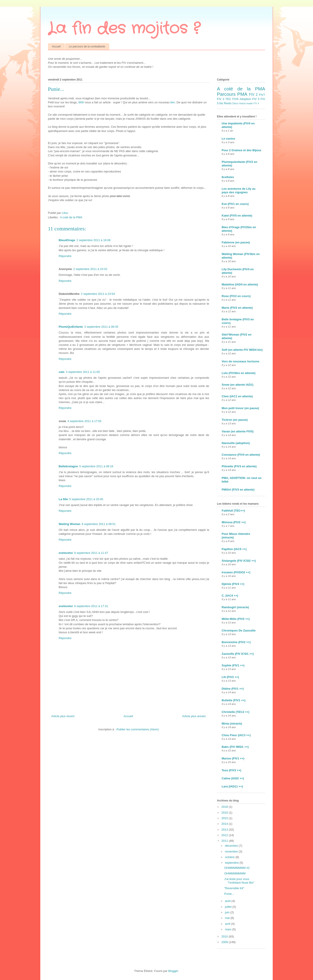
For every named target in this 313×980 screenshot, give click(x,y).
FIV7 (262, 95)
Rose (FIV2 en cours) (236, 296)
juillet (229, 907)
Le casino (228, 139)
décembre (232, 846)
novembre (232, 851)
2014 (225, 824)
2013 (225, 830)
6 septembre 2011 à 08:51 (99, 524)
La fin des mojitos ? (124, 29)
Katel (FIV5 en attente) (237, 216)
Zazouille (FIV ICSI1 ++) (238, 654)
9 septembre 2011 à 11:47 (91, 553)
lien (173, 102)
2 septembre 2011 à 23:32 (90, 269)
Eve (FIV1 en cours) (235, 204)
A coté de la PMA (71, 217)
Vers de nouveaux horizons (240, 361)
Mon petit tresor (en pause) (240, 408)
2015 (225, 818)
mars (229, 929)
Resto (228, 103)
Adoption (245, 99)
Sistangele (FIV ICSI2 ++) (239, 561)
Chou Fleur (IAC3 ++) (236, 735)
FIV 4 (256, 103)
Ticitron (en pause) (235, 420)
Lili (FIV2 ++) (230, 677)
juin (228, 912)
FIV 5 (256, 99)
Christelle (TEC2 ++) (236, 712)
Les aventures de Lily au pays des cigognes (239, 190)
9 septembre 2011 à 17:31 (91, 606)
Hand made (246, 103)
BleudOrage (67, 240)
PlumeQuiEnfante (71, 327)
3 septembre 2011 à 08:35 (101, 327)
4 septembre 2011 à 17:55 (84, 421)
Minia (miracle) (232, 724)
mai (228, 918)
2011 (225, 841)
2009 (225, 942)
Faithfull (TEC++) (233, 511)
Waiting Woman (70, 524)
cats (62, 372)
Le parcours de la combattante (87, 47)
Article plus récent (63, 716)
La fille (63, 499)
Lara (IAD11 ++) (232, 786)
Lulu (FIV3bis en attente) (239, 373)
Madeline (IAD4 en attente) (240, 284)
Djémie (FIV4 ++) (233, 584)
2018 (225, 807)
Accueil (56, 47)
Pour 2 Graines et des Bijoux (241, 150)
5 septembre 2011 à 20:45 (86, 499)
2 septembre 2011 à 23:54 (98, 294)
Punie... (229, 894)
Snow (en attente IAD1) (238, 385)
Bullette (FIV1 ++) (234, 700)
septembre (232, 863)
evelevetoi (66, 553)
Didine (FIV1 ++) (233, 689)
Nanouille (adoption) (236, 443)
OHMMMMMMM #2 (237, 868)
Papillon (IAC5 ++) (234, 549)
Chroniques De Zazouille (239, 630)
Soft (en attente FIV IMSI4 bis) (242, 350)
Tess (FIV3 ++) (231, 770)
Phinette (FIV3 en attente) (239, 466)
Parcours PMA (232, 94)
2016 (225, 813)
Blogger (173, 971)
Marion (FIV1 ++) (233, 758)
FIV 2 (253, 95)
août (228, 901)
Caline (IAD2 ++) (233, 778)
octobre (230, 857)
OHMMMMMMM (235, 873)
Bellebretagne (68, 466)
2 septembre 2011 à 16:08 (94, 240)
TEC (228, 99)
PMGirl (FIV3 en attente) (238, 490)
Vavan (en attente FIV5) (238, 431)
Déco (235, 103)
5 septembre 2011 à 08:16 (96, 466)
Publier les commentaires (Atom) (138, 729)
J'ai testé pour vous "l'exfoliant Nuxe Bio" (239, 881)
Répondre (65, 256)
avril (228, 924)
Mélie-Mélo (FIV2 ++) (236, 619)
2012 (225, 835)
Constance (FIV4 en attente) (241, 455)
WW (81, 102)
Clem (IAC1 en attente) (237, 396)
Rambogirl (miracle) (235, 607)
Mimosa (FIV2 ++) (234, 522)
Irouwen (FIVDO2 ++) (236, 572)
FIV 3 (221, 99)
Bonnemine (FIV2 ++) (236, 642)
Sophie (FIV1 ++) (233, 665)
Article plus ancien (194, 716)
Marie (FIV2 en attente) (237, 308)
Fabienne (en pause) (236, 242)
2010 (225, 936)
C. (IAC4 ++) (230, 596)
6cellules (228, 177)
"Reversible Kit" (234, 888)
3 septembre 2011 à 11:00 (83, 372)
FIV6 (235, 99)
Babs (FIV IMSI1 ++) (235, 747)
